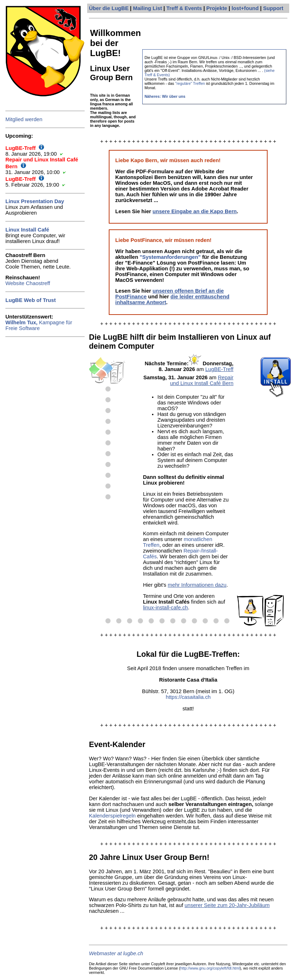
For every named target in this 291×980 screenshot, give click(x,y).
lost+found (245, 8)
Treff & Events (184, 8)
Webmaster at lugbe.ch (116, 953)
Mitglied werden (24, 119)
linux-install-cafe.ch (165, 608)
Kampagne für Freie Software (39, 325)
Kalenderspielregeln (112, 816)
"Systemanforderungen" (170, 257)
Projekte (217, 8)
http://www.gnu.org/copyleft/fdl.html (210, 968)
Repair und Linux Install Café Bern (202, 380)
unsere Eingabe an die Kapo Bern (195, 211)
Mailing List (147, 8)
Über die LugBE (109, 8)
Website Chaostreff (28, 283)
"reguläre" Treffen (190, 83)
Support (273, 8)
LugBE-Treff (219, 369)
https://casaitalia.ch (188, 697)
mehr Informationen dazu (197, 585)
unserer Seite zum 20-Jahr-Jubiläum (227, 905)
